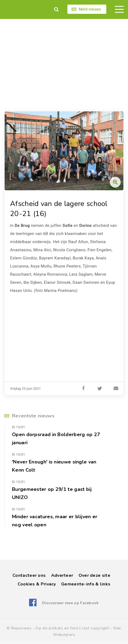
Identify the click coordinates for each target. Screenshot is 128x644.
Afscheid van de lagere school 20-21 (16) (59, 209)
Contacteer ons (29, 575)
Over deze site (94, 575)
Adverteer (62, 575)
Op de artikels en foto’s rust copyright (72, 628)
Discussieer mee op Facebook (71, 603)
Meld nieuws (90, 9)
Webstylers (64, 635)
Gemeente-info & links (86, 584)
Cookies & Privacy (37, 584)
